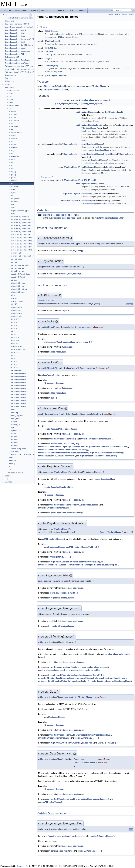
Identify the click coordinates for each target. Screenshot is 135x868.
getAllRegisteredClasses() (97, 160)
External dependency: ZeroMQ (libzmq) (19, 45)
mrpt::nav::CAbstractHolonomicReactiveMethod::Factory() (63, 450)
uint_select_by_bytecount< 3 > (22, 244)
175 (54, 500)
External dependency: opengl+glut (17, 51)
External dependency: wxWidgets (17, 63)
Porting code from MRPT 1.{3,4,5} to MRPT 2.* (22, 72)
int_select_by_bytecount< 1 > (22, 220)
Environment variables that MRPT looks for (20, 66)
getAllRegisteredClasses (92, 144)
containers (15, 120)
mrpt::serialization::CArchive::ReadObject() (57, 456)
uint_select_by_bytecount (20, 235)
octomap (12, 464)
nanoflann (13, 461)
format (14, 334)
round (13, 410)
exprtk (11, 102)
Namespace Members (15, 473)
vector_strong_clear (18, 449)
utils (13, 205)
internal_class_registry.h (71, 274)
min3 (13, 358)
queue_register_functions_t (56, 75)
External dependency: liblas (15, 36)
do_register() (88, 743)
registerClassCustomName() (119, 681)
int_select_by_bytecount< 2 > (22, 223)
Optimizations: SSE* (12, 57)
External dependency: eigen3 (15, 30)
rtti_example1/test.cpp (54, 383)
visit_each (15, 452)
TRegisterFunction (52, 90)
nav (13, 166)
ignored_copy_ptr (18, 271)
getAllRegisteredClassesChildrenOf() (67, 513)
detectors (15, 126)
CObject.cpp (67, 347)
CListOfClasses (51, 31)
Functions (124, 14)
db (12, 123)
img (13, 151)
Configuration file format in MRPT (17, 24)
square (14, 434)
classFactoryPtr (88, 201)
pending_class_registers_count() (52, 670)
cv (10, 96)
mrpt (11, 108)
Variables (131, 14)
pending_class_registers (92, 104)
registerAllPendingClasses (93, 184)
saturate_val (16, 425)
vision (13, 208)
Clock (13, 214)
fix (12, 331)
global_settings (17, 132)
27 (54, 846)
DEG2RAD (15, 319)
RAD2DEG (15, 361)
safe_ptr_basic (17, 259)
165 (54, 794)
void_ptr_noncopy (18, 301)
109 (54, 347)
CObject (61, 37)
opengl (14, 172)
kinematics (15, 157)
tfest (13, 196)
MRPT (5, 15)
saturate (14, 422)
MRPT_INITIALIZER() (107, 743)
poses (13, 178)
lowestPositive (16, 346)
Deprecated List (10, 75)
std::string (81, 86)
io (12, 154)
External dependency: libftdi (15, 33)
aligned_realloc (17, 316)
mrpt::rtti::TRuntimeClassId (111, 112)
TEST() (54, 398)
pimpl (13, 295)
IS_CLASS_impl (51, 48)
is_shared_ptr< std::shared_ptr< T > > (25, 256)
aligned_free (16, 310)
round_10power (17, 416)
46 (54, 250)
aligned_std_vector (18, 292)
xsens (11, 470)
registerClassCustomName (93, 125)
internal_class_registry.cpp (72, 250)
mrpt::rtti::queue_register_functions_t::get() (67, 667)
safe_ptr (14, 262)
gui (12, 141)
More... (75, 37)
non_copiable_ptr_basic (20, 265)
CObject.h (65, 311)
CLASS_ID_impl (88, 180)
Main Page (7, 10)
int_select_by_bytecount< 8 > (22, 232)
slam (13, 190)
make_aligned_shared (19, 349)
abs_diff (14, 304)
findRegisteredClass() (53, 342)
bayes (13, 111)
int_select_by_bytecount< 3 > (22, 226)
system (14, 193)
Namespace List (13, 90)
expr (13, 129)
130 (54, 662)
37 (54, 588)
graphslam (15, 138)
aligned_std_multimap (19, 289)
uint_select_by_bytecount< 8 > (22, 250)
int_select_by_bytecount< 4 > (22, 229)
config (13, 117)
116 (54, 388)
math (13, 163)
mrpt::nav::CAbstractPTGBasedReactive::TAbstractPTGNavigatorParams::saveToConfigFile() (78, 565)
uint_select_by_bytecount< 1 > (22, 238)
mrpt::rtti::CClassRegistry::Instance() (96, 439)
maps (13, 160)
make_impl (15, 352)
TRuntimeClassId (52, 41)
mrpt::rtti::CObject (71, 194)
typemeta (15, 202)
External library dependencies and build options (22, 27)
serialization (16, 187)
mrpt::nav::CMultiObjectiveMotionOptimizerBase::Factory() (64, 453)
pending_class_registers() (65, 218)
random (14, 181)
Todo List (8, 78)
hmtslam (14, 144)
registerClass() (70, 342)
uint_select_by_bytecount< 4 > (22, 247)
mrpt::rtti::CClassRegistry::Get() (62, 439)
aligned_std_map (17, 286)
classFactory (87, 194)
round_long (15, 419)
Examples (82, 10)
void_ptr (14, 298)
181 (54, 552)
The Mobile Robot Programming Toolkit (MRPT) (22, 18)
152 (54, 730)
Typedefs (117, 14)
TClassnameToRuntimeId (55, 86)
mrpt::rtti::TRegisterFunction (56, 267)
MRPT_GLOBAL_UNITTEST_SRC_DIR (26, 455)
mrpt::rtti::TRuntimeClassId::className (94, 735)
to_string (14, 437)
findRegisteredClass (90, 167)
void (64, 90)
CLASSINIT (50, 51)
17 (54, 274)
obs (13, 169)
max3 (13, 355)
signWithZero (16, 431)
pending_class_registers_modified (58, 215)
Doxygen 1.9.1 (23, 866)
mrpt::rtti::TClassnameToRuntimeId (58, 244)
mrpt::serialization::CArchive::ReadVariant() (99, 456)
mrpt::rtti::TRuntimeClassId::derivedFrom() (110, 447)
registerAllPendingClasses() (107, 218)
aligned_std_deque (18, 283)
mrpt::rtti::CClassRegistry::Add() (62, 735)
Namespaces (47, 10)
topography (15, 199)
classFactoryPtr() (84, 342)
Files (72, 10)
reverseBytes (16, 370)
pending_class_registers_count (95, 100)
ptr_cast (14, 280)
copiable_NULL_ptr (18, 277)
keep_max (15, 340)
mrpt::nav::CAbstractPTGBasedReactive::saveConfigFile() (76, 562)
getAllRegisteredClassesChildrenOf (97, 154)
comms (12, 93)
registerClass (87, 112)
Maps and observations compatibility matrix (20, 69)
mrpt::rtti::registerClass (99, 150)
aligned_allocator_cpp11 (20, 211)
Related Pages (21, 10)
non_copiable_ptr (18, 268)
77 (54, 311)
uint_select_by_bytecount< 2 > (22, 241)
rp (10, 467)
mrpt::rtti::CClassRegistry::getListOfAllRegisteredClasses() (74, 505)
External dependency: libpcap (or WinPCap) (21, 39)
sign (13, 428)
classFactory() (92, 204)
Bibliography (9, 81)
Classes (61, 10)
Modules (34, 10)
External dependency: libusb (15, 42)
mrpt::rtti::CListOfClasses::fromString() (107, 453)
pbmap (14, 175)
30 (54, 621)
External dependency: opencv (15, 48)
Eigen (11, 99)
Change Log (9, 21)
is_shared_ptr (16, 253)
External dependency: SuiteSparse (17, 60)
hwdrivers (15, 147)
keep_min (15, 343)
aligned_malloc (17, 313)
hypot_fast (15, 337)
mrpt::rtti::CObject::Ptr (70, 201)
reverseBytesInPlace (19, 373)
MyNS (11, 458)
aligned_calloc (16, 307)
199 (54, 434)
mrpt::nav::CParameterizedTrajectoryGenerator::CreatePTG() (64, 447)
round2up (15, 413)
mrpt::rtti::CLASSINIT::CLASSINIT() (66, 743)
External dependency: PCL (14, 54)
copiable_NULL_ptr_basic (21, 274)
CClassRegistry (51, 65)
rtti (12, 184)
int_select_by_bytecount (20, 217)
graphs (14, 135)
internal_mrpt (14, 105)
